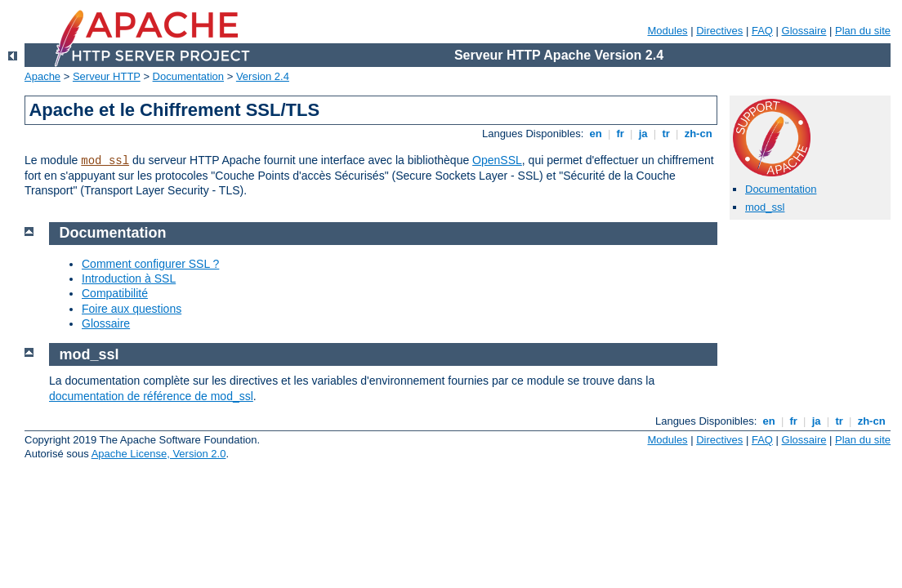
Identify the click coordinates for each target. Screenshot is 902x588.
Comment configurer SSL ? (150, 264)
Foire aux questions (132, 309)
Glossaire (804, 31)
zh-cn (698, 134)
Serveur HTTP (107, 76)
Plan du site (863, 31)
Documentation (188, 76)
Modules (667, 31)
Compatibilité (115, 293)
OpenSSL (497, 160)
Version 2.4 (263, 76)
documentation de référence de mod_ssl (151, 396)
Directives (719, 31)
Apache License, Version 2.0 (159, 454)
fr (621, 134)
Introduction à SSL (129, 278)
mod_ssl (105, 161)
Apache (42, 76)
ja (643, 134)
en (596, 134)
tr (666, 134)
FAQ (762, 31)
